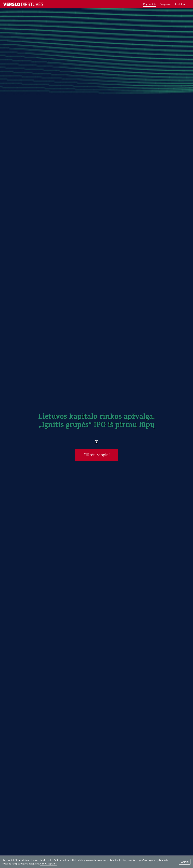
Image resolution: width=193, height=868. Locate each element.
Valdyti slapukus (48, 864)
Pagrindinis (150, 4)
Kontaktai (180, 4)
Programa (165, 4)
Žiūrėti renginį (97, 455)
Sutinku (185, 862)
